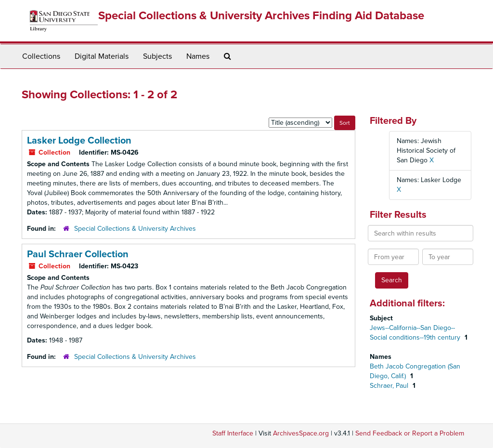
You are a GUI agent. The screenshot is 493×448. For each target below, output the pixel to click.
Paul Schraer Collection (78, 254)
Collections (41, 56)
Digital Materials (102, 56)
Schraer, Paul (390, 386)
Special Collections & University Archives (135, 229)
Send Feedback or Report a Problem (410, 433)
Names (198, 56)
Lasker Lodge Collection (79, 141)
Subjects (157, 56)
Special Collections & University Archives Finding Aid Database (261, 16)
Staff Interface (233, 433)
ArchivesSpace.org (301, 433)
